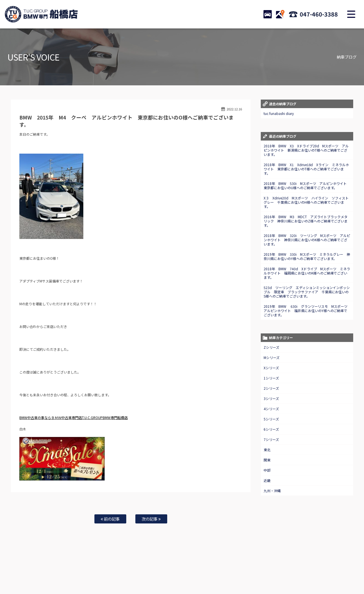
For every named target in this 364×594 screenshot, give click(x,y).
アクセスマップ (252, 572)
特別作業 (165, 572)
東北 (267, 450)
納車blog (165, 577)
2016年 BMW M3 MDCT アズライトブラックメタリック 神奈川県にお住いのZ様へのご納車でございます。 (306, 221)
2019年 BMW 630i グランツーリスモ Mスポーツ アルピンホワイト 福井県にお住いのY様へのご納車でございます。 (307, 311)
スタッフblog (330, 572)
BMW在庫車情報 (51, 572)
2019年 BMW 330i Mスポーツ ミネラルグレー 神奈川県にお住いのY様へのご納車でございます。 (307, 256)
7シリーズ (271, 439)
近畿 (267, 480)
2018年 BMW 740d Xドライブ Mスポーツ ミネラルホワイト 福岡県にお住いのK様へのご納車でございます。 (307, 273)
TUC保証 (73, 572)
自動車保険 (146, 572)
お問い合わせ (186, 572)
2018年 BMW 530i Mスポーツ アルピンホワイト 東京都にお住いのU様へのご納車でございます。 (307, 185)
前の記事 (110, 519)
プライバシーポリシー (301, 572)
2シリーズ (271, 388)
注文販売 (90, 572)
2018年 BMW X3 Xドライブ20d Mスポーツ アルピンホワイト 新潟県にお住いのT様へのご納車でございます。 (306, 150)
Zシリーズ (271, 347)
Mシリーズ (272, 357)
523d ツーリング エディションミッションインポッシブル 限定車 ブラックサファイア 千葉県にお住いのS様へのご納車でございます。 (307, 292)
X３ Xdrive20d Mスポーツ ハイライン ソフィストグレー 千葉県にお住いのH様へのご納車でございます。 (306, 202)
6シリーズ (271, 429)
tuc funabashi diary (279, 113)
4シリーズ (271, 409)
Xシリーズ (271, 368)
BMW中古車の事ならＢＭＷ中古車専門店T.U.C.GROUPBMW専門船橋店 (74, 417)
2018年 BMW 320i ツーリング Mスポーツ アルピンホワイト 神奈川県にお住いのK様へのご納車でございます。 (307, 240)
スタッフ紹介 (209, 572)
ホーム (30, 572)
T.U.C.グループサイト (191, 577)
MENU (351, 14)
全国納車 (108, 572)
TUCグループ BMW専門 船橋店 (41, 14)
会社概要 (274, 572)
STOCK (268, 14)
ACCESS (280, 14)
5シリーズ (271, 419)
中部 (267, 470)
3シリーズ (271, 398)
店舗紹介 (230, 572)
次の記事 (151, 519)
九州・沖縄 (272, 491)
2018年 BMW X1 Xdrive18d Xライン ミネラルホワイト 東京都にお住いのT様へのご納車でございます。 (306, 169)
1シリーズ (271, 378)
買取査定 (126, 572)
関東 (267, 460)
